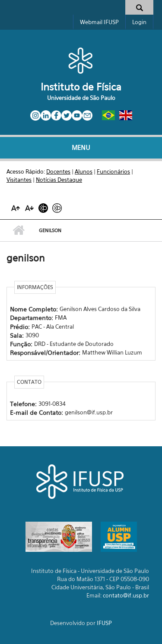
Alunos (84, 171)
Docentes (58, 171)
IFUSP (104, 623)
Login (139, 22)
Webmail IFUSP (99, 22)
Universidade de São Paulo (81, 98)
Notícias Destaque (59, 180)
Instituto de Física (81, 87)
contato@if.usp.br (126, 595)
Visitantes (19, 180)
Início (18, 230)
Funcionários (113, 171)
